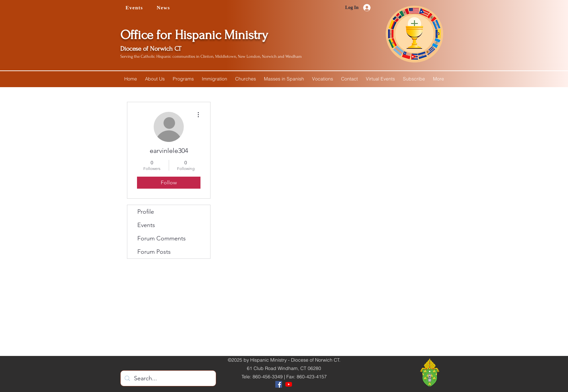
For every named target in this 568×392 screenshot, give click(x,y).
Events (146, 225)
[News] (164, 8)
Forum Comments (162, 238)
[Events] (135, 8)
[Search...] (168, 379)
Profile (146, 212)
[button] (155, 79)
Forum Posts (154, 252)
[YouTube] (289, 384)
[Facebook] (279, 384)
